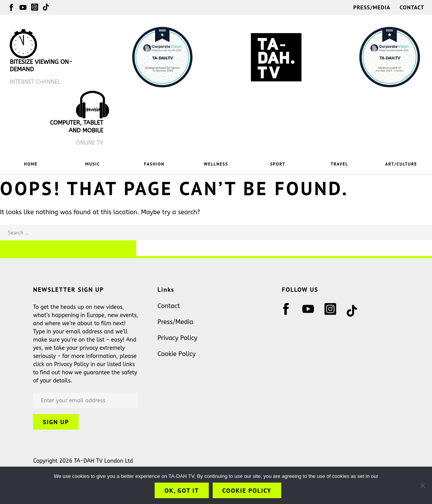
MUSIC (93, 164)
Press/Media (372, 7)
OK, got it (182, 490)
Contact (412, 7)
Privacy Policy (177, 338)
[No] (422, 485)
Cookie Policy (176, 354)
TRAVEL (339, 164)
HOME (31, 164)
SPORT (278, 164)
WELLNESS (216, 164)
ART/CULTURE (401, 164)
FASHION (154, 164)
